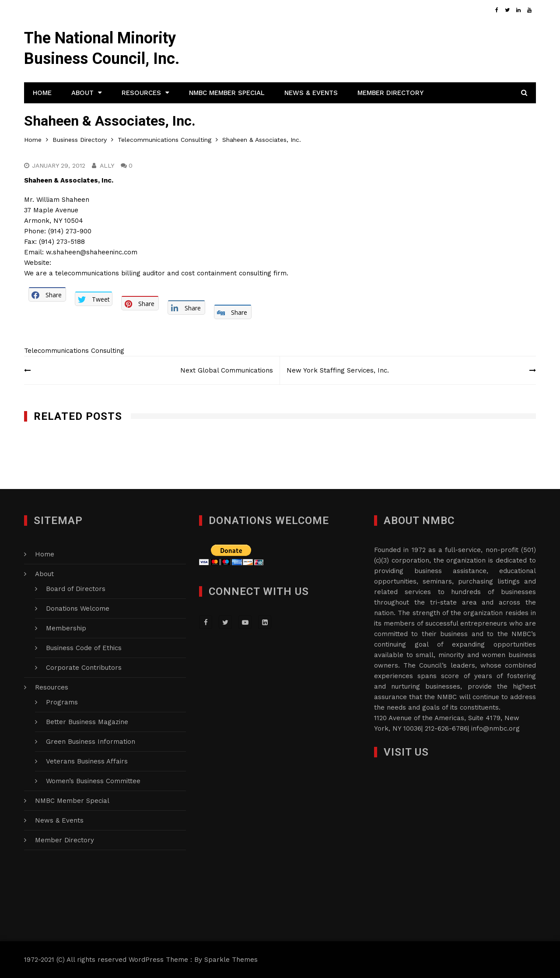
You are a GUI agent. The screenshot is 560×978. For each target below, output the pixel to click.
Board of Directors (76, 589)
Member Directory (390, 93)
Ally (107, 165)
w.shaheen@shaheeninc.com (92, 252)
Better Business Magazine (87, 722)
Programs (62, 702)
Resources (141, 93)
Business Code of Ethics (84, 648)
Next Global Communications (227, 370)
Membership (66, 628)
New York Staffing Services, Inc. (338, 370)
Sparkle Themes (231, 960)
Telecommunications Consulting (74, 351)
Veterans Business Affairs (87, 761)
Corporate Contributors (84, 668)
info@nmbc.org (495, 728)
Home (42, 93)
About (82, 93)
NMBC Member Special (227, 93)
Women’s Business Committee (93, 781)
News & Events (311, 93)
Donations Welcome (78, 609)
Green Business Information (91, 742)
